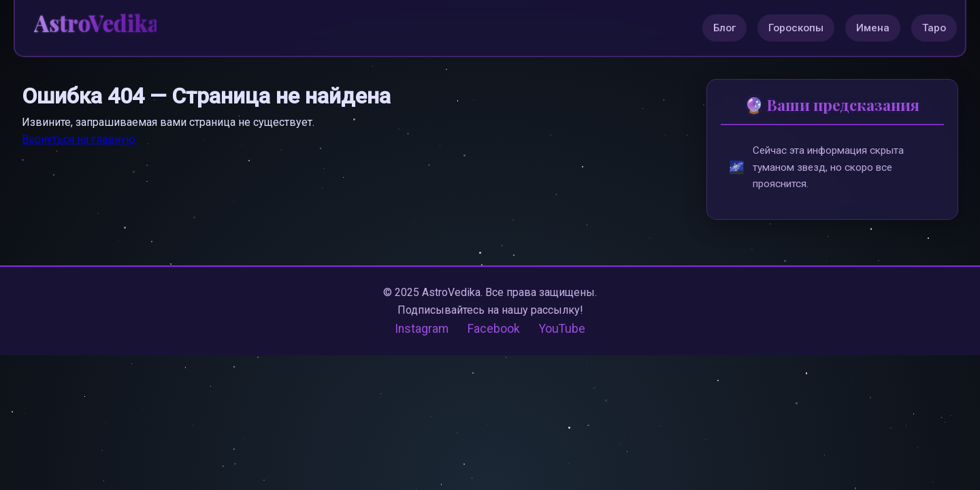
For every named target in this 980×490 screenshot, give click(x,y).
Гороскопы (796, 28)
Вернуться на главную (79, 139)
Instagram (422, 329)
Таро (934, 28)
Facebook (494, 329)
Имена (873, 28)
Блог (724, 28)
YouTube (562, 329)
